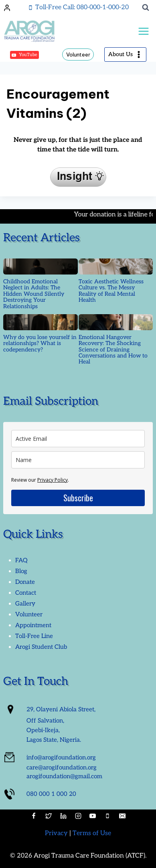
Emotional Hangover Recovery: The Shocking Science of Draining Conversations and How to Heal (113, 350)
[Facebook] (34, 816)
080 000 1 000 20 (51, 794)
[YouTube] (93, 816)
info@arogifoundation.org (61, 757)
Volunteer (78, 55)
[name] (78, 460)
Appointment (33, 625)
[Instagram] (78, 816)
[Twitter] (49, 816)
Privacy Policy (53, 480)
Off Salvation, (45, 721)
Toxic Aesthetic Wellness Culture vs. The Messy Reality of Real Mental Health (111, 291)
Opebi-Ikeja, (43, 730)
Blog (21, 571)
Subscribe (78, 498)
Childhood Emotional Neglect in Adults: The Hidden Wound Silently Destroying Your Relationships (34, 294)
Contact (26, 593)
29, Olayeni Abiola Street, (61, 709)
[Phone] (107, 816)
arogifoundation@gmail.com (64, 776)
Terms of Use (92, 833)
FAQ (21, 560)
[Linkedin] (63, 816)
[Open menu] (143, 31)
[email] (78, 439)
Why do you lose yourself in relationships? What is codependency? (40, 343)
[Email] (122, 816)
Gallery (25, 604)
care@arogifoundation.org (62, 767)
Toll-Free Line (34, 636)
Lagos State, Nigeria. (54, 740)
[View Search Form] (146, 8)
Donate (25, 582)
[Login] (7, 8)
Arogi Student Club (41, 647)
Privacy (56, 833)
